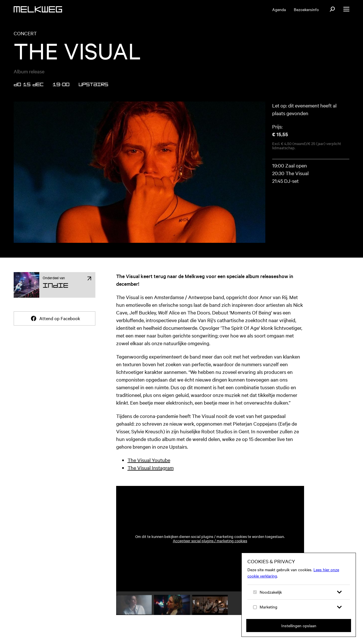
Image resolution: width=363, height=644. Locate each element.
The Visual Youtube (149, 460)
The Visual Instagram (151, 468)
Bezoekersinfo (306, 9)
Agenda (279, 9)
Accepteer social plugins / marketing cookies (210, 541)
